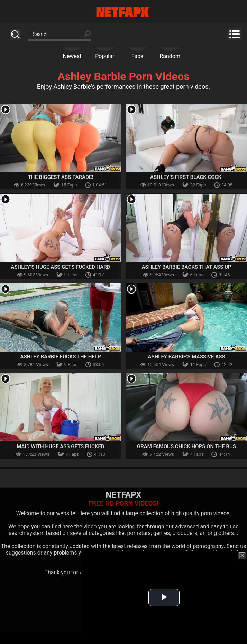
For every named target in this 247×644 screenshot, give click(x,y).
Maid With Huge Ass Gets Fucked (60, 446)
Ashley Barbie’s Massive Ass (186, 357)
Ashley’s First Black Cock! (186, 177)
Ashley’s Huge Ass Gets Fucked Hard (61, 267)
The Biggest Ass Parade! (61, 177)
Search (15, 34)
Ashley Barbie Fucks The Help (60, 357)
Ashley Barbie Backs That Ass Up (187, 267)
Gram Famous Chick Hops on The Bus (186, 446)
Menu (234, 34)
